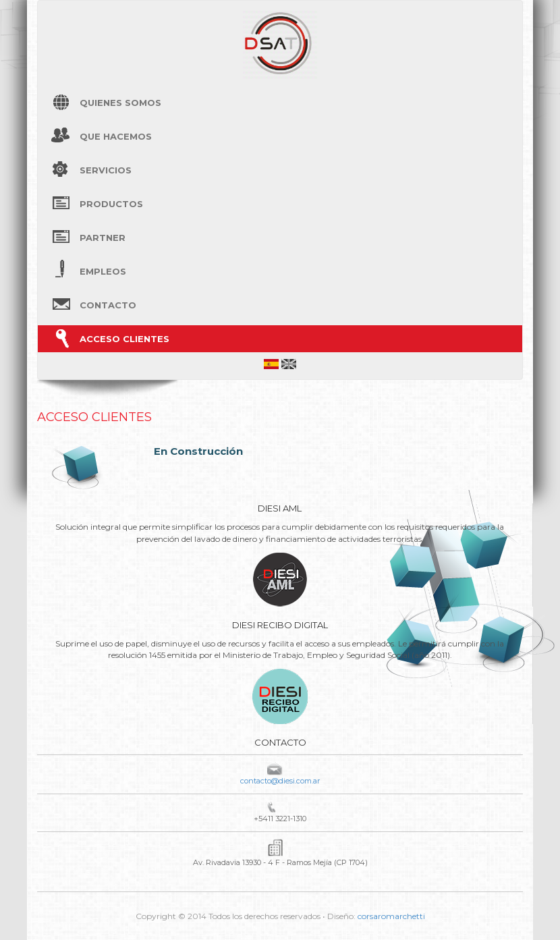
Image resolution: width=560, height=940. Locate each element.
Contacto (108, 305)
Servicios (106, 170)
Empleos (103, 271)
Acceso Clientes (124, 339)
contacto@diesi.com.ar (280, 781)
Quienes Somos (120, 103)
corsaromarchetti (391, 916)
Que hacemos (116, 136)
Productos (111, 204)
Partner (103, 238)
